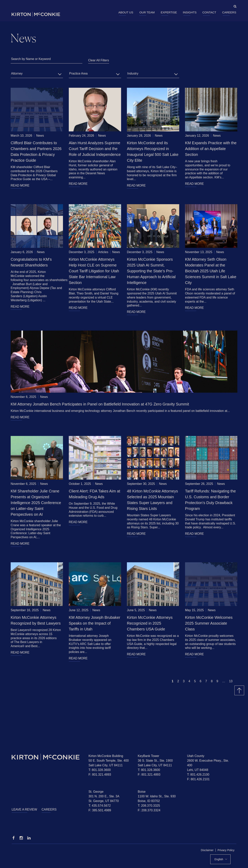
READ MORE (20, 185)
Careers (229, 12)
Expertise (169, 12)
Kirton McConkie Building (106, 756)
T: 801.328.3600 (100, 770)
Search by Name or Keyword (31, 59)
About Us (126, 12)
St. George (96, 792)
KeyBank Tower (149, 756)
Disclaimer (207, 850)
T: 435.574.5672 (100, 806)
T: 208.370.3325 (149, 806)
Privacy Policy (226, 850)
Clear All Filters (99, 60)
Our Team (147, 12)
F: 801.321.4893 (100, 775)
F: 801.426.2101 (198, 779)
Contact (209, 12)
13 (231, 681)
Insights (190, 12)
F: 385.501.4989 (100, 810)
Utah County (196, 756)
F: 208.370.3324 (149, 810)
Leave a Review (24, 809)
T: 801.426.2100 (198, 775)
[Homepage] (47, 757)
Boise (142, 792)
